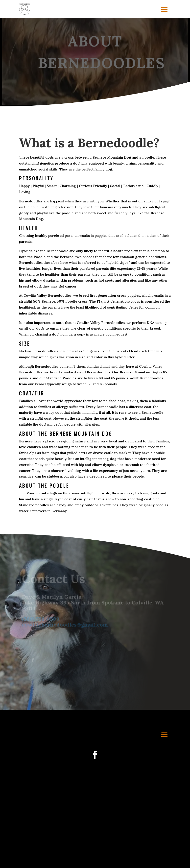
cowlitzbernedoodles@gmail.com (65, 625)
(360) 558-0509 (41, 619)
